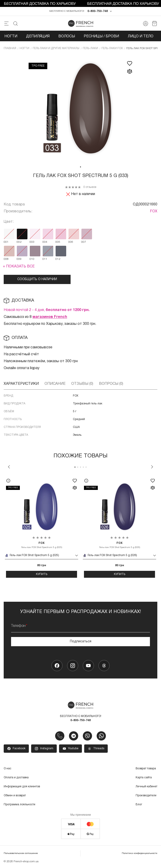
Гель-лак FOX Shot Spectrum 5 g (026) (119, 545)
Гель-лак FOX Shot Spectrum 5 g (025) (42, 545)
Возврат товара (146, 769)
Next (152, 467)
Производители (146, 795)
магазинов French (50, 317)
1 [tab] (80, 167)
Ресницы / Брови (101, 36)
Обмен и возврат (15, 795)
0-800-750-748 (98, 11)
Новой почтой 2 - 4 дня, (47, 310)
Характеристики (21, 384)
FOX (154, 211)
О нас (7, 769)
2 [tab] (78, 467)
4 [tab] (83, 467)
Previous (9, 467)
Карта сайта (144, 778)
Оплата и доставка (16, 778)
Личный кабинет (146, 787)
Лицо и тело (141, 36)
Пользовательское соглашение (21, 853)
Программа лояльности (19, 804)
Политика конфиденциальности (140, 853)
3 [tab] (80, 467)
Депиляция (38, 36)
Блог (139, 804)
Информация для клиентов (22, 787)
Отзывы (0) (82, 384)
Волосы (67, 36)
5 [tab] (86, 467)
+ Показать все (19, 267)
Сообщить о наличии (37, 279)
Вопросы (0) (111, 384)
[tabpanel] (80, 109)
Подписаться (81, 641)
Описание (55, 384)
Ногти (11, 36)
